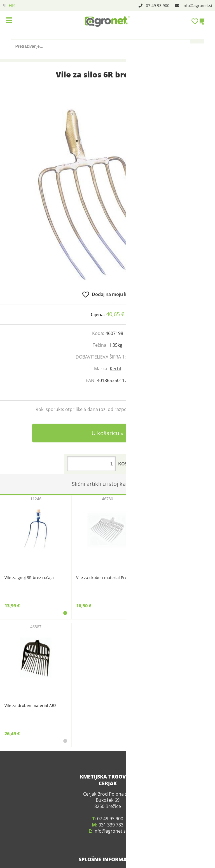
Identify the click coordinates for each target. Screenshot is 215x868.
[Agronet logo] (107, 21)
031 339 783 (111, 818)
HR (12, 6)
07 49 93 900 (158, 5)
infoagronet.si (197, 5)
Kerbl (115, 369)
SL (5, 6)
